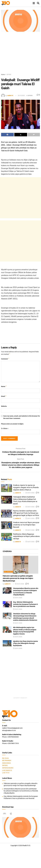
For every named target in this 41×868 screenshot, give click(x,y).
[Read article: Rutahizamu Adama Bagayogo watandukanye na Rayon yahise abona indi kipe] (7, 537)
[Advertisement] (20, 52)
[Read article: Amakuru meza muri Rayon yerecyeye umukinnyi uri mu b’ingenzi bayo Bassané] (7, 525)
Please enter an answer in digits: (12, 424)
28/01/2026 (30, 518)
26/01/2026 (30, 542)
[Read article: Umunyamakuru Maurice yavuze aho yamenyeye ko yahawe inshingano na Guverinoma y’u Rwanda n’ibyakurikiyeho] (7, 591)
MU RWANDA (8, 572)
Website (4, 406)
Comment (5, 359)
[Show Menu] (34, 3)
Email (4, 396)
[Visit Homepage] (6, 3)
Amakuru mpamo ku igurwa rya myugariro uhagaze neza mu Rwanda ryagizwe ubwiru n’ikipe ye (26, 488)
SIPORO (9, 75)
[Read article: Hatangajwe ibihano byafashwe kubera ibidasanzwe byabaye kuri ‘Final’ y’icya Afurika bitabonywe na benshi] (7, 500)
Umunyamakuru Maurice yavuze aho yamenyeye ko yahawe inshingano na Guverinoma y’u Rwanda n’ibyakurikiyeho (21, 791)
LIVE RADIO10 (7, 770)
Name (4, 386)
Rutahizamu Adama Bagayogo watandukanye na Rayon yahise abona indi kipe (26, 536)
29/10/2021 (21, 96)
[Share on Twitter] (21, 135)
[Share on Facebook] (7, 135)
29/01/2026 (30, 493)
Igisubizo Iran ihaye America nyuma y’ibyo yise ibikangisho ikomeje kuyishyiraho (25, 643)
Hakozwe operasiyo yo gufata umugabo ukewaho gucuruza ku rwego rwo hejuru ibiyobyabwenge (18, 578)
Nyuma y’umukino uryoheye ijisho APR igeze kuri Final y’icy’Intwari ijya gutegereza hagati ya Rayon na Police (26, 513)
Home (3, 75)
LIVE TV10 (6, 773)
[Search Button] (38, 3)
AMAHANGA (6, 763)
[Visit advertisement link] (20, 21)
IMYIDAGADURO (8, 768)
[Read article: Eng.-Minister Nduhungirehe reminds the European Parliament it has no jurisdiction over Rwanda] (7, 604)
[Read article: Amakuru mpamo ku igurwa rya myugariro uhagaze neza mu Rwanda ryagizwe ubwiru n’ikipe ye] (7, 488)
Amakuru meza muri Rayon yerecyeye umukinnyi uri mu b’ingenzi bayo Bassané (26, 525)
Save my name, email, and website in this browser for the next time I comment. (22, 417)
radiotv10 (10, 96)
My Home (5, 758)
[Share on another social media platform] (34, 135)
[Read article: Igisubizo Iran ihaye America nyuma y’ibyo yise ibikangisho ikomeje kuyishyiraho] (7, 643)
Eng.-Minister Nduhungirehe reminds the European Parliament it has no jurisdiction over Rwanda (25, 604)
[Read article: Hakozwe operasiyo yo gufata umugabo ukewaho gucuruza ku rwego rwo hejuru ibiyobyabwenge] (20, 565)
